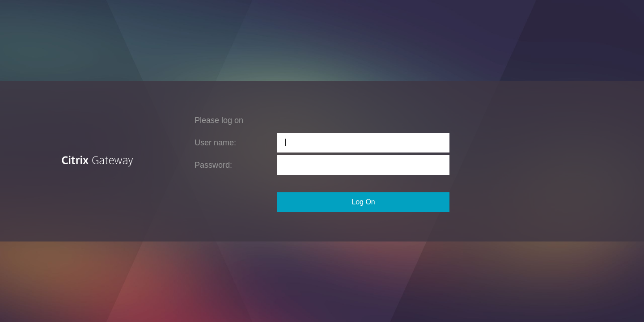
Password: (213, 165)
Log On (363, 202)
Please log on (219, 120)
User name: (215, 143)
